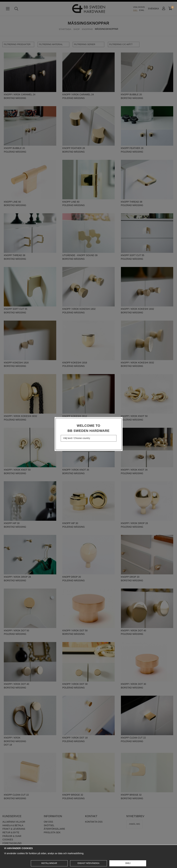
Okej (128, 863)
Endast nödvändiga (88, 863)
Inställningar (49, 863)
